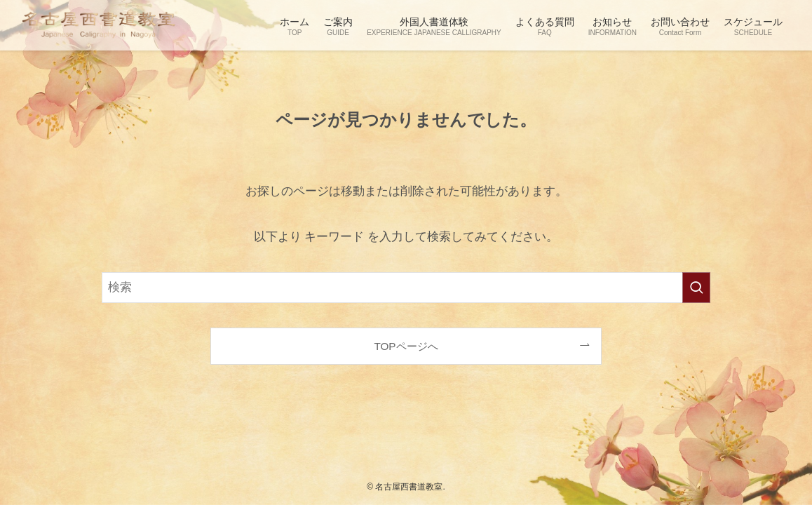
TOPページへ (406, 346)
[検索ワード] (406, 288)
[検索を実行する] (696, 288)
